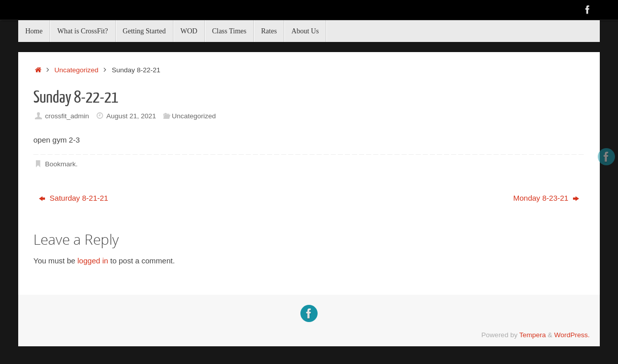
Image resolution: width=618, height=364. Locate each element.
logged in (93, 261)
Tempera (533, 335)
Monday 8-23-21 (546, 198)
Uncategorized (77, 70)
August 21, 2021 (131, 116)
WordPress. (572, 335)
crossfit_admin (67, 116)
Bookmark (60, 164)
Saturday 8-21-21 (74, 198)
